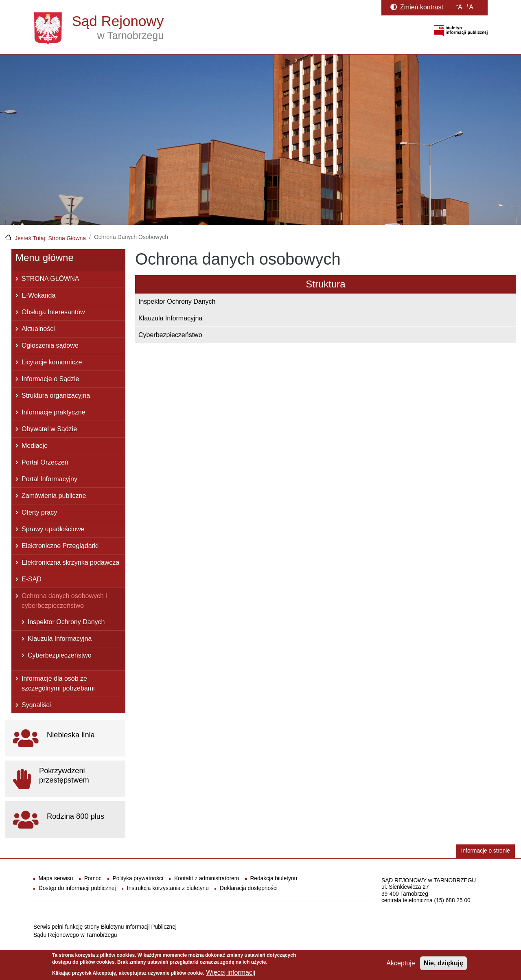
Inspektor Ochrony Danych (177, 301)
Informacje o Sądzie (50, 379)
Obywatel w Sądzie (49, 429)
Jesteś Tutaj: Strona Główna (50, 238)
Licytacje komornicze (52, 362)
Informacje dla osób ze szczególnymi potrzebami (58, 683)
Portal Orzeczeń (45, 462)
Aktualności (38, 329)
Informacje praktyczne (54, 412)
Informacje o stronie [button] (486, 851)
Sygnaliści (36, 705)
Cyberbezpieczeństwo (170, 335)
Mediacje (35, 446)
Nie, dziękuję (443, 966)
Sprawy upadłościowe (53, 529)
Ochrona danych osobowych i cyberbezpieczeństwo (64, 601)
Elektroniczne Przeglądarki (60, 546)
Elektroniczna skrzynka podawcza (70, 562)
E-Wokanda (38, 295)
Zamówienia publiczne (54, 496)
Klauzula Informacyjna (170, 318)
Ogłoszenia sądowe (50, 345)
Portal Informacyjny (49, 479)
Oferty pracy (39, 512)
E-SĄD (32, 579)
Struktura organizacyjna (56, 396)
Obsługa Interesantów (53, 312)
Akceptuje (401, 966)
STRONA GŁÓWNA (50, 279)
